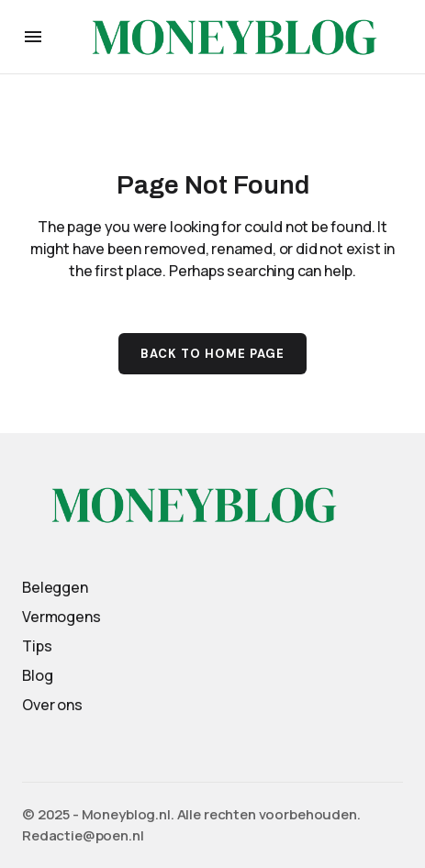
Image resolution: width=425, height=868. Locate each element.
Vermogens (62, 617)
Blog (37, 675)
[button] (33, 37)
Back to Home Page (213, 354)
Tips (37, 646)
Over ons (52, 705)
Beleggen (55, 587)
